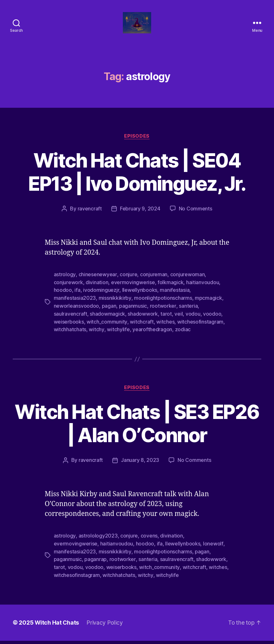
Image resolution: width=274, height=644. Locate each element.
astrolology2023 (98, 541)
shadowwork (143, 320)
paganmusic (133, 312)
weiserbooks (69, 327)
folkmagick (170, 289)
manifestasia (174, 297)
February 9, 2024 (140, 216)
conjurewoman (187, 282)
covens (149, 541)
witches (165, 327)
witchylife (118, 335)
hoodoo (63, 297)
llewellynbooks (139, 297)
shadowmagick (107, 320)
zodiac (183, 335)
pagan (109, 312)
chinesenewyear (97, 282)
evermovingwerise (133, 289)
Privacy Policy (105, 626)
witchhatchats (70, 335)
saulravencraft (70, 320)
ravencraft (90, 216)
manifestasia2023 (75, 305)
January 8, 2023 (140, 465)
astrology (65, 282)
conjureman (153, 282)
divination (97, 289)
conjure (128, 282)
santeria (188, 312)
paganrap (95, 564)
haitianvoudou (203, 289)
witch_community (107, 327)
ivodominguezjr (101, 297)
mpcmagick (208, 305)
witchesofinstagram (200, 327)
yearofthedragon (152, 335)
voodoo (212, 320)
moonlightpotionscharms (163, 305)
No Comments (196, 216)
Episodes (137, 143)
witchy (96, 335)
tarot (166, 320)
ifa (77, 297)
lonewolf (213, 548)
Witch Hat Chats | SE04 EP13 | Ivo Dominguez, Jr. (137, 179)
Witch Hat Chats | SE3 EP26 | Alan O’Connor (137, 429)
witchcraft (141, 327)
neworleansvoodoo (77, 312)
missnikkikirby (115, 305)
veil (179, 320)
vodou (193, 320)
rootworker (163, 312)
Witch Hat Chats (57, 626)
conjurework (68, 289)
